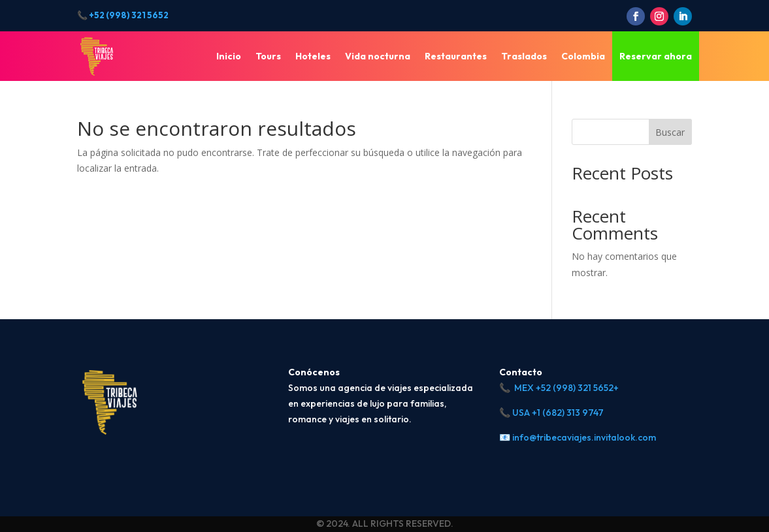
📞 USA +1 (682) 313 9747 (551, 413)
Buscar (670, 132)
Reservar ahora (656, 56)
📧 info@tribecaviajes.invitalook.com (578, 437)
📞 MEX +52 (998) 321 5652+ (559, 388)
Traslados (524, 56)
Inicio (229, 56)
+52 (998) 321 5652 (129, 15)
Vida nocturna (378, 56)
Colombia (583, 56)
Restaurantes (456, 56)
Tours (268, 56)
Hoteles (313, 56)
